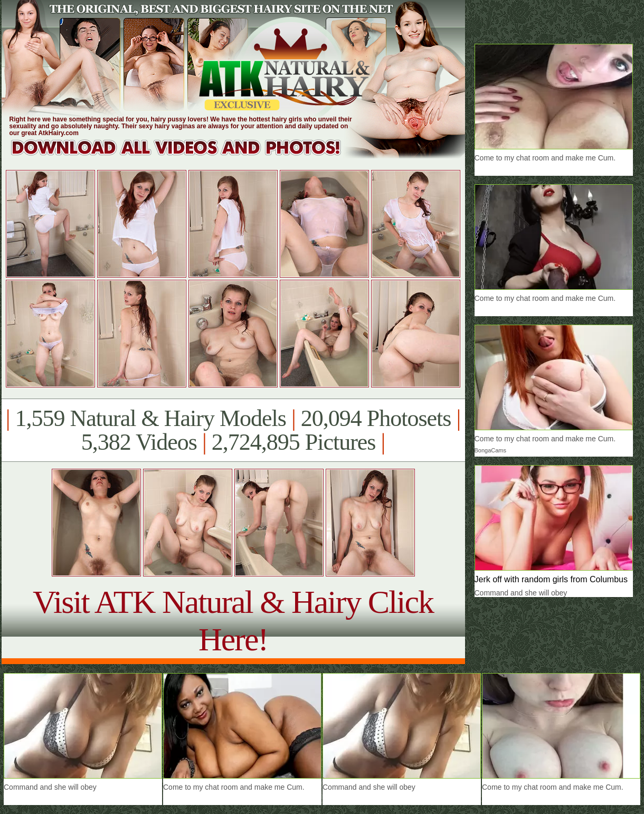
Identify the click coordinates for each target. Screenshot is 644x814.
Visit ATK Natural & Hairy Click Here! (233, 621)
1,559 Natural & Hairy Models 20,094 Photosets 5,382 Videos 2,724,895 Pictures (233, 430)
